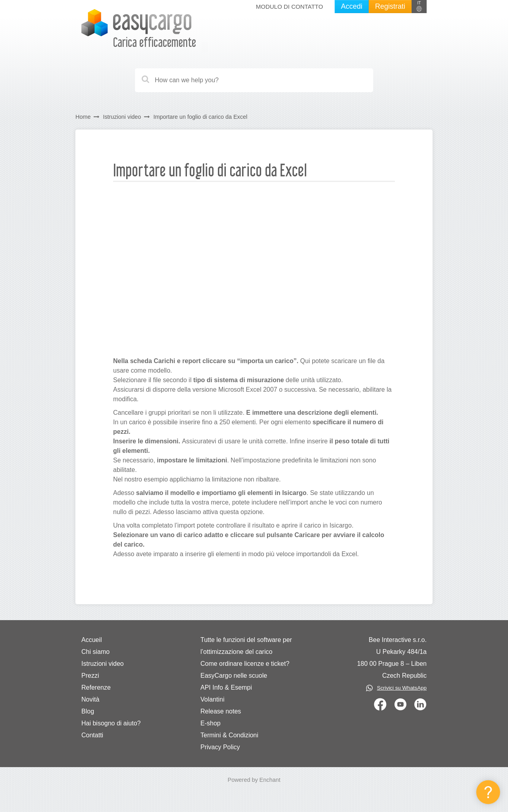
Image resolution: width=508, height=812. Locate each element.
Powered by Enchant (254, 780)
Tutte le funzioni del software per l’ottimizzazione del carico (246, 646)
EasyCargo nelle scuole (234, 676)
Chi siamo (95, 652)
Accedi (352, 6)
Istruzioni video (122, 117)
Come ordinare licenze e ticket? (245, 664)
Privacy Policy (220, 747)
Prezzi (90, 676)
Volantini (213, 699)
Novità (90, 699)
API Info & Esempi (226, 687)
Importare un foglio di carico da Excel (200, 117)
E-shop (211, 723)
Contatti (92, 735)
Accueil (92, 640)
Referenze (96, 687)
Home (83, 117)
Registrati (390, 6)
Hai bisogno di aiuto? (111, 723)
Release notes (221, 711)
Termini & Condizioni (229, 735)
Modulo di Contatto (290, 7)
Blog (88, 711)
